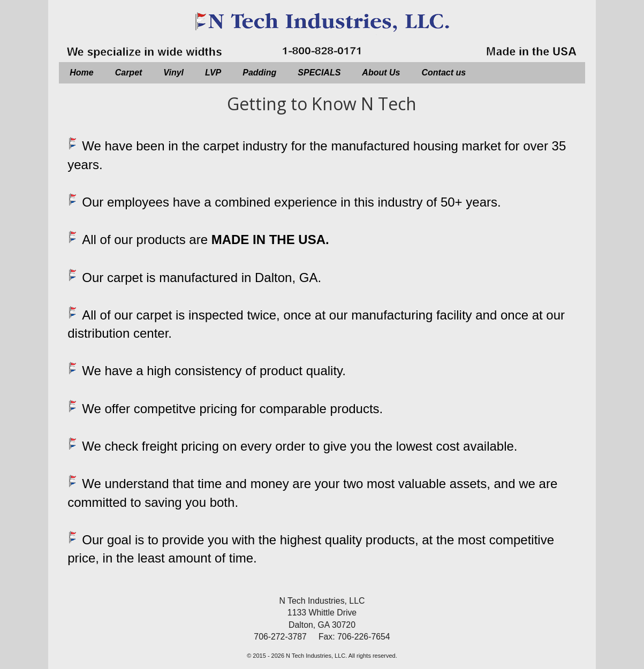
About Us (381, 73)
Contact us (444, 73)
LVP (213, 73)
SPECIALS (319, 73)
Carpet (129, 73)
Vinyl (173, 73)
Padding (259, 73)
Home (81, 73)
